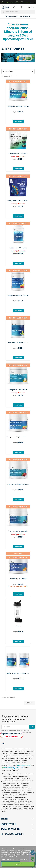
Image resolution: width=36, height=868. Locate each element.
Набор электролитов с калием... (18, 673)
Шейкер (18, 626)
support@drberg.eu (24, 765)
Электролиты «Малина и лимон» (18, 106)
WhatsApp (7, 767)
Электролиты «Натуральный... (18, 531)
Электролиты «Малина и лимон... (18, 295)
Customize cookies (21, 859)
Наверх (29, 703)
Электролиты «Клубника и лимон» (18, 437)
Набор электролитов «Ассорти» (18, 201)
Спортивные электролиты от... (18, 153)
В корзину (18, 122)
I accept (18, 864)
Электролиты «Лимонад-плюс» (18, 342)
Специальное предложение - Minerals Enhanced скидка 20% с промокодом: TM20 (18, 32)
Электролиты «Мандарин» (18, 579)
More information (8, 859)
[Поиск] (18, 12)
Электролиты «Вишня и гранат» (18, 484)
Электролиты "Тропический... (18, 390)
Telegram (18, 767)
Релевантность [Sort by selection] (18, 71)
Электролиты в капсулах (18, 248)
